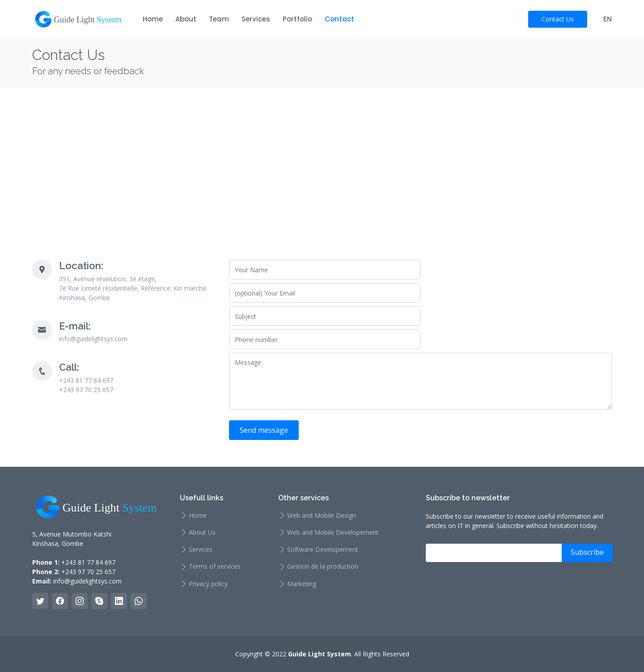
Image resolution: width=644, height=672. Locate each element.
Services (256, 19)
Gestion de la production (323, 566)
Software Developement (323, 549)
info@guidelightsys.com (87, 581)
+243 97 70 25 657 (88, 572)
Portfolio (297, 19)
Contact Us (558, 19)
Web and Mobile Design (322, 516)
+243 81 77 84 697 (88, 562)
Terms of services (215, 566)
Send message (264, 430)
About (186, 19)
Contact (339, 19)
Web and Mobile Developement (333, 533)
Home (153, 19)
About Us (202, 533)
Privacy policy (208, 584)
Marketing (302, 584)
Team (219, 19)
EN (608, 19)
